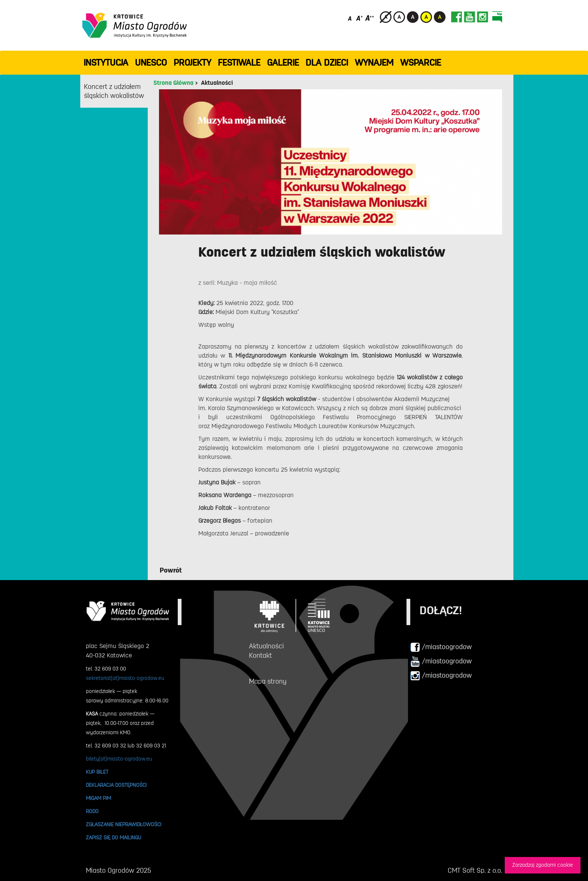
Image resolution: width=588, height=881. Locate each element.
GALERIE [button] (283, 63)
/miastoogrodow (441, 647)
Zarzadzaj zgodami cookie (543, 865)
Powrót (171, 570)
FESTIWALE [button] (239, 63)
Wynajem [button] (374, 63)
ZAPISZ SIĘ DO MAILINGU (113, 837)
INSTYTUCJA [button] (106, 63)
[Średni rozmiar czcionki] (359, 18)
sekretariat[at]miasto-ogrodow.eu (125, 678)
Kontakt (260, 655)
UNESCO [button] (151, 63)
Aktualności (217, 83)
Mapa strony (268, 681)
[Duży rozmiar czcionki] (370, 18)
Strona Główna (173, 83)
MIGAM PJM (98, 798)
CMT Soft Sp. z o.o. (475, 870)
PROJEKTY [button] (192, 63)
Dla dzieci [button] (327, 63)
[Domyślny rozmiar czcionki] (350, 18)
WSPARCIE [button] (421, 63)
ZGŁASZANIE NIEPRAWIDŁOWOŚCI (124, 824)
